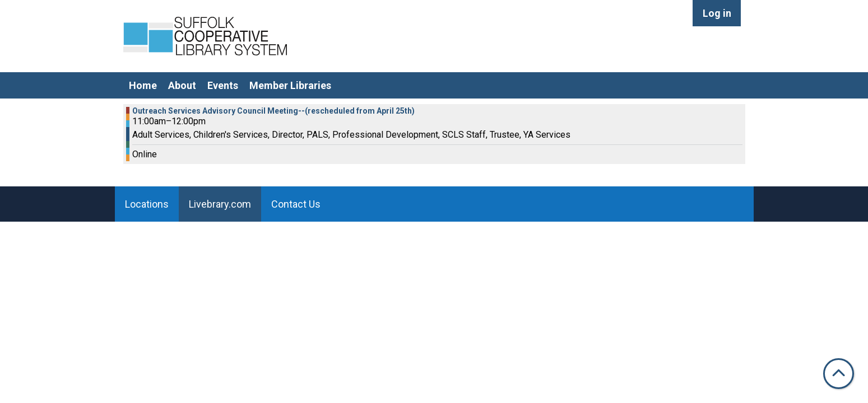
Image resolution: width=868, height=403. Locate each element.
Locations (147, 204)
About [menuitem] (182, 85)
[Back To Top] (839, 374)
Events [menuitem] (223, 85)
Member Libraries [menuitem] (290, 85)
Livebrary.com (220, 204)
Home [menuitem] (143, 85)
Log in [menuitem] (717, 13)
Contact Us (296, 204)
